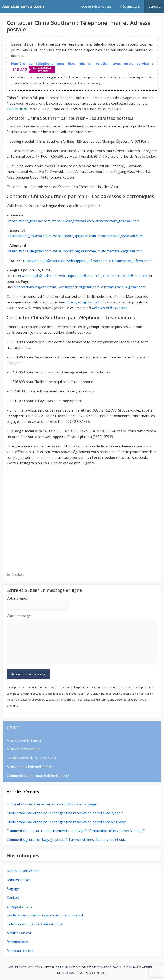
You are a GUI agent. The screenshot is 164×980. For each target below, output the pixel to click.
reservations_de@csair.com (30, 251)
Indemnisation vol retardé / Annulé (34, 924)
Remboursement (20, 951)
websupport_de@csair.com (75, 251)
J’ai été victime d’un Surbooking (32, 758)
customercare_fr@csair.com (117, 221)
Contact (154, 6)
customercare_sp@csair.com (120, 236)
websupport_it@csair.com (87, 261)
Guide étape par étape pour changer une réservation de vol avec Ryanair (65, 813)
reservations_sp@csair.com (30, 236)
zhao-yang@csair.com (84, 302)
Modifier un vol (19, 933)
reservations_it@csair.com (44, 261)
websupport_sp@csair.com (75, 236)
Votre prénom (18, 598)
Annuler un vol (18, 880)
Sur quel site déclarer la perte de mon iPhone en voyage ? (52, 804)
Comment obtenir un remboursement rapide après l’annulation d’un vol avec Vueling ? (76, 831)
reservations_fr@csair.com (29, 221)
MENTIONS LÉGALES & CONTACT (82, 973)
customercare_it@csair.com (131, 261)
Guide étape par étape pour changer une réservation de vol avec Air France (67, 822)
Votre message (19, 616)
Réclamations (130, 6)
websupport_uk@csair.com (80, 276)
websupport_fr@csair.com (73, 221)
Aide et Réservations (96, 6)
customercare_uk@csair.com (126, 276)
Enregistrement (19, 906)
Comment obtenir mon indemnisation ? (38, 776)
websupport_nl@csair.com (79, 287)
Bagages (14, 889)
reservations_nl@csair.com (35, 287)
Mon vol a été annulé (23, 749)
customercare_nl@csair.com (123, 287)
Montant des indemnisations (30, 767)
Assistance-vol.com (23, 6)
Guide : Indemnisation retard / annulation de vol (45, 915)
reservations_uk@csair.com (35, 276)
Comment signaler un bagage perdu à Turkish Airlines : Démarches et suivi (67, 839)
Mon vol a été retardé (24, 740)
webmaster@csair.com (109, 308)
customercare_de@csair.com (120, 251)
